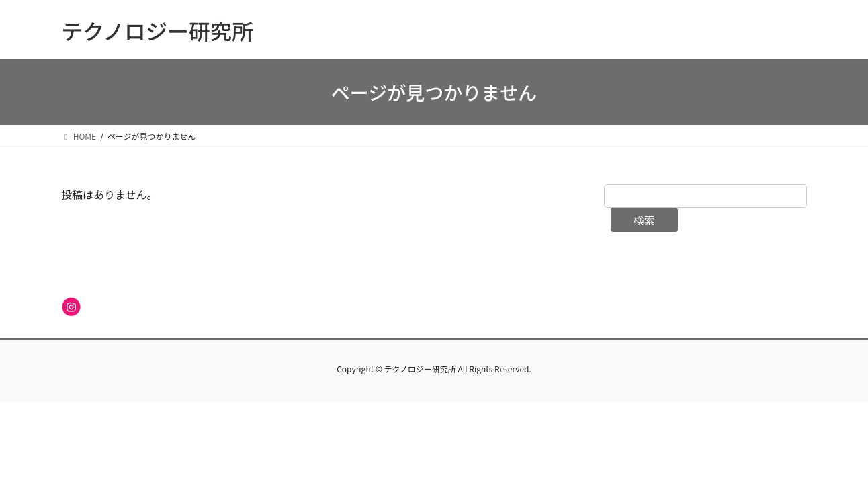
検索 (644, 220)
